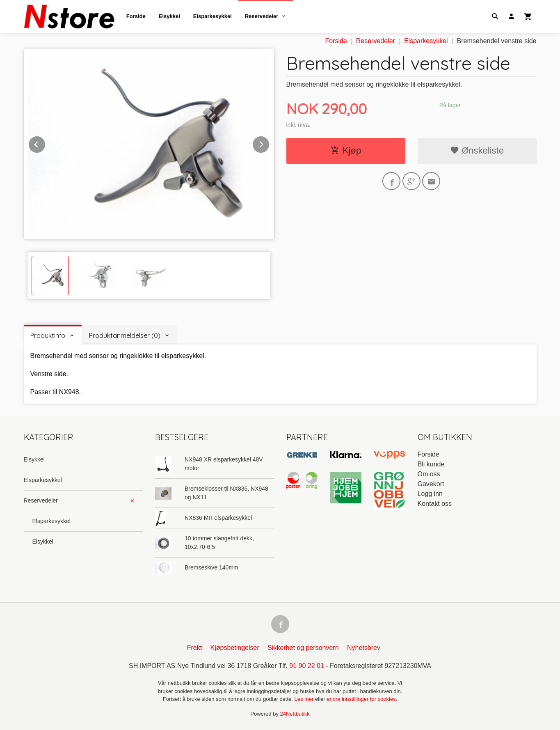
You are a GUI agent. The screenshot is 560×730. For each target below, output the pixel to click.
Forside (136, 16)
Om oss (429, 474)
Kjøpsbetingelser (235, 648)
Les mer (305, 699)
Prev (46, 143)
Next (270, 143)
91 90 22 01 (307, 666)
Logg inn (430, 494)
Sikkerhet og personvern (303, 648)
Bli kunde (431, 464)
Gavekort (431, 484)
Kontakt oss (435, 504)
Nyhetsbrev (364, 648)
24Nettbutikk (295, 714)
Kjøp (346, 150)
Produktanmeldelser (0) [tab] (125, 335)
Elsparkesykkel (213, 16)
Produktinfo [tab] (48, 335)
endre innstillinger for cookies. (362, 699)
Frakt (194, 648)
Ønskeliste (477, 150)
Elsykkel (169, 16)
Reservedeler (262, 16)
